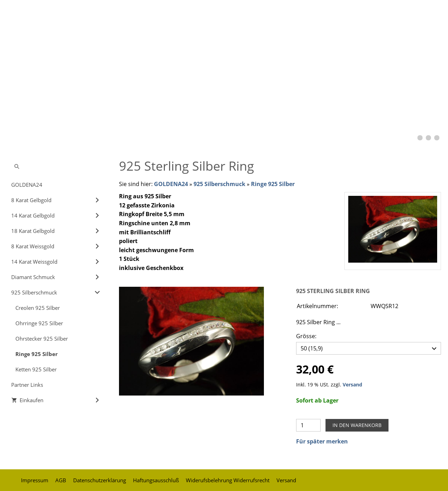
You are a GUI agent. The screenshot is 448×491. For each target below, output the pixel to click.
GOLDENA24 (171, 184)
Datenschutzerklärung (100, 478)
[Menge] (308, 424)
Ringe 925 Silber (273, 184)
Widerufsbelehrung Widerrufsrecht (228, 478)
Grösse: (306, 336)
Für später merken (322, 440)
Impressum (35, 478)
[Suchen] (56, 166)
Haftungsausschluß (156, 478)
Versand (352, 383)
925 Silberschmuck (219, 184)
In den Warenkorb (357, 423)
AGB (61, 478)
